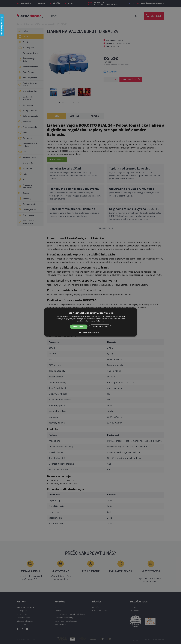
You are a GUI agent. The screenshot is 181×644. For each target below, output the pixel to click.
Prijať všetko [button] (79, 327)
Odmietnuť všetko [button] (100, 327)
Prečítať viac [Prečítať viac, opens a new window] (100, 321)
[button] (91, 332)
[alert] (90, 322)
